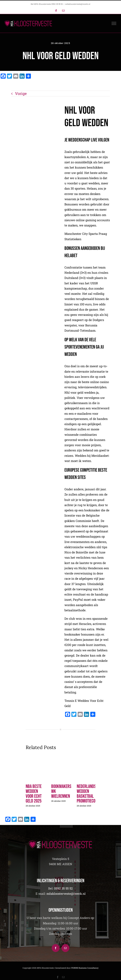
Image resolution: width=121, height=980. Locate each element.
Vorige (21, 93)
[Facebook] (56, 948)
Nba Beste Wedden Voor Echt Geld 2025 (34, 794)
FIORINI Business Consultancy (85, 968)
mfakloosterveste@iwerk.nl (78, 4)
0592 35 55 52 (63, 888)
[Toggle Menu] (114, 23)
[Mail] (65, 948)
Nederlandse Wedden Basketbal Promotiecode (88, 794)
